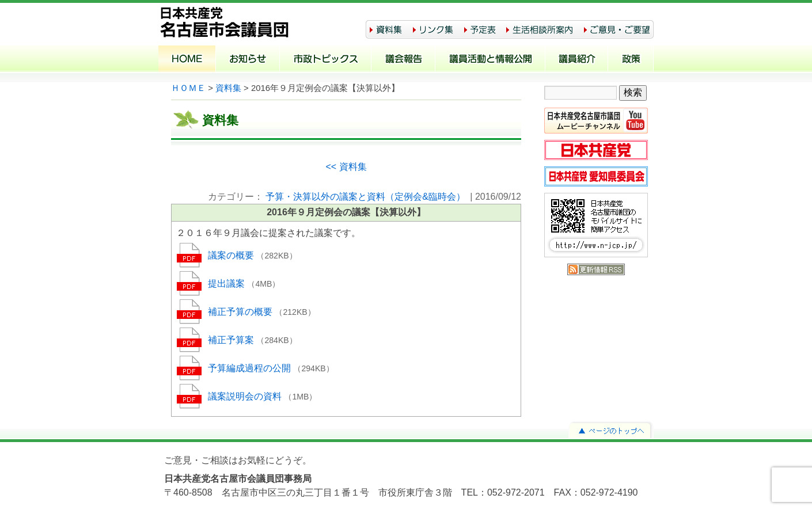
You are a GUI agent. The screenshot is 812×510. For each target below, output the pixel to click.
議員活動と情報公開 (490, 60)
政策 (631, 60)
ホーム (187, 60)
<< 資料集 (346, 167)
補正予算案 (232, 340)
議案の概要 (232, 255)
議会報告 (403, 60)
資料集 (228, 88)
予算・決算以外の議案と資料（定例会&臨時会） (365, 197)
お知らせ (248, 60)
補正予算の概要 (241, 312)
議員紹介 (577, 60)
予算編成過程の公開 (251, 368)
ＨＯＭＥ (188, 88)
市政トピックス (326, 60)
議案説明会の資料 (246, 396)
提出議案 (227, 283)
